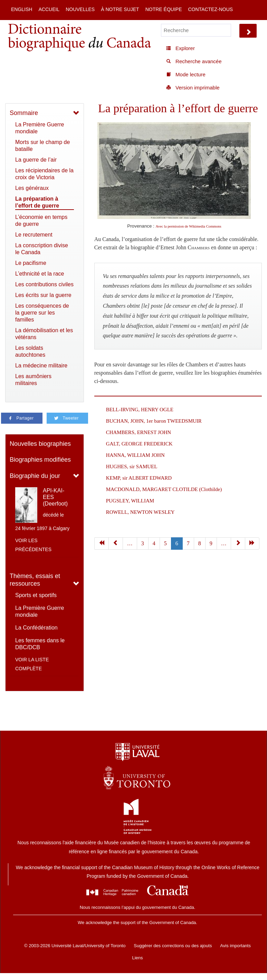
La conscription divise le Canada (42, 249)
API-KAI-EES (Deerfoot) (55, 497)
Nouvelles (80, 9)
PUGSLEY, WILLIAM (130, 501)
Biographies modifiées (40, 460)
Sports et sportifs (36, 595)
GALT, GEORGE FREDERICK (139, 444)
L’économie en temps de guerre (41, 220)
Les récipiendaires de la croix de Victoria (44, 174)
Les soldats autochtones (30, 351)
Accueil (49, 9)
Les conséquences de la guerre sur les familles (42, 313)
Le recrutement (34, 235)
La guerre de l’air (36, 160)
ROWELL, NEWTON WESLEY (140, 512)
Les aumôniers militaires (33, 380)
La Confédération (36, 628)
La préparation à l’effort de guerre (37, 202)
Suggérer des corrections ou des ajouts (173, 946)
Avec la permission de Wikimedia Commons (189, 226)
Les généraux (32, 188)
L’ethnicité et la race (40, 274)
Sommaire (24, 113)
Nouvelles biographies (40, 444)
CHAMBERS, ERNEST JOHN (139, 432)
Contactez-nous (210, 9)
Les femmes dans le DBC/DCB (40, 644)
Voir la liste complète (32, 664)
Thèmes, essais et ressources (35, 580)
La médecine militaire (41, 366)
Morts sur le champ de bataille (42, 146)
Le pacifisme (31, 263)
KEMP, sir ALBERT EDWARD (139, 478)
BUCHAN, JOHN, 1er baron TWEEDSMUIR (154, 421)
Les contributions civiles (44, 284)
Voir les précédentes (33, 545)
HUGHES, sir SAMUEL (132, 467)
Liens (137, 958)
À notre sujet (120, 9)
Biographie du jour (35, 476)
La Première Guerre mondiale (40, 128)
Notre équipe (164, 9)
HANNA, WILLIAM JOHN (135, 455)
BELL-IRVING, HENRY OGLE (140, 410)
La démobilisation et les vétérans (44, 334)
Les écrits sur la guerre (43, 295)
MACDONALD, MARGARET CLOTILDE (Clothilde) (164, 489)
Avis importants (235, 946)
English (22, 9)
